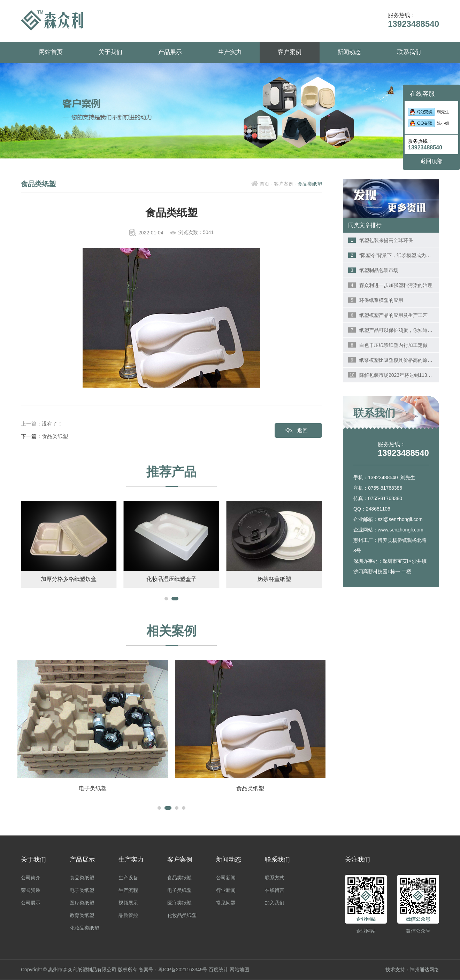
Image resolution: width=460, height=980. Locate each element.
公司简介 (31, 878)
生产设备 (128, 878)
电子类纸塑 (82, 890)
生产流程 (128, 890)
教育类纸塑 (82, 916)
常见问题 (226, 903)
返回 (302, 430)
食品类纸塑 (55, 436)
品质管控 (128, 916)
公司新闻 (226, 878)
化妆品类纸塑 (84, 928)
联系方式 (275, 878)
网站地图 (240, 970)
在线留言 (275, 890)
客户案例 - (285, 184)
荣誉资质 (31, 890)
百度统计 (219, 970)
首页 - (266, 184)
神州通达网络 (424, 970)
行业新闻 (226, 890)
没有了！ (52, 424)
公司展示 (31, 903)
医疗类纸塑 (82, 903)
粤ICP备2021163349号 (183, 970)
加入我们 (275, 903)
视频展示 (128, 903)
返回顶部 (431, 161)
